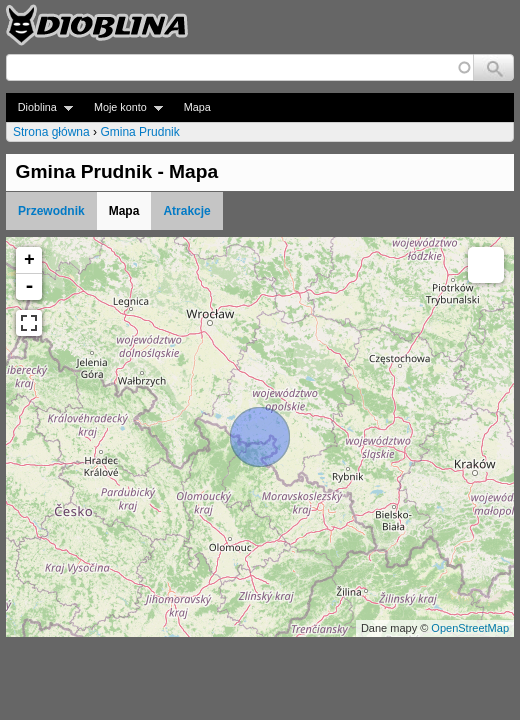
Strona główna (51, 132)
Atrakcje (186, 211)
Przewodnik (51, 211)
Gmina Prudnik (139, 132)
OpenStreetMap (470, 628)
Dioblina (39, 107)
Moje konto (122, 107)
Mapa (197, 107)
